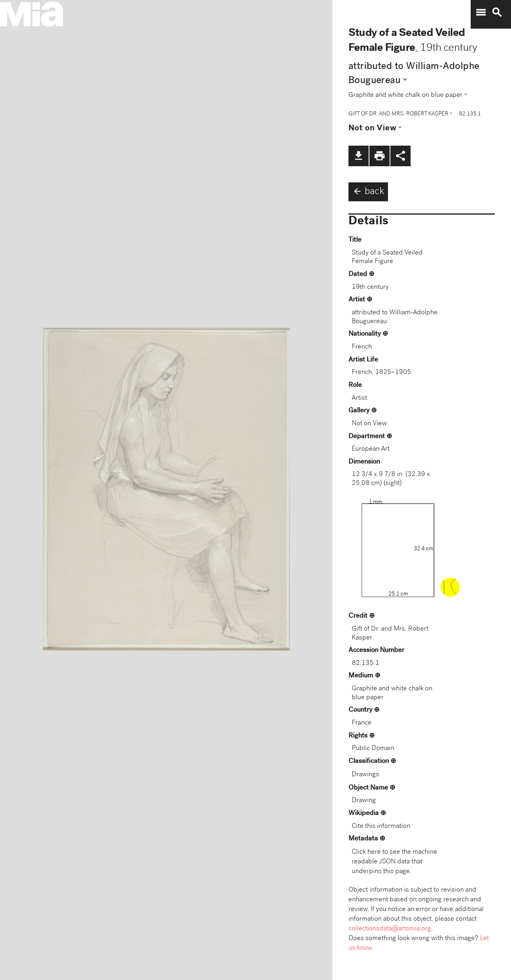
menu (481, 13)
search (497, 13)
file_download (359, 156)
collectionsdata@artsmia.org (390, 929)
